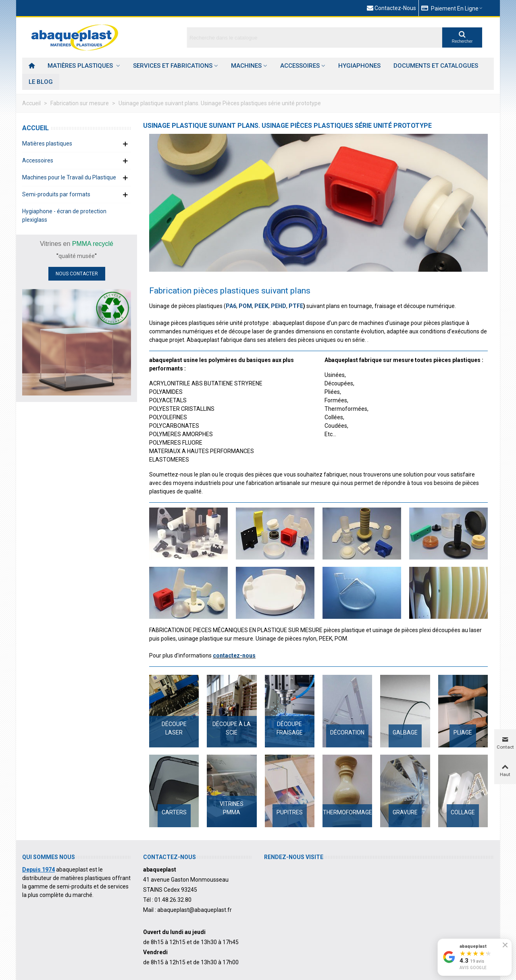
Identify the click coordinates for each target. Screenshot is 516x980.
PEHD (279, 306)
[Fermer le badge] (505, 945)
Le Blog (41, 82)
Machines (246, 66)
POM (245, 306)
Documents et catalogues (436, 66)
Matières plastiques (81, 66)
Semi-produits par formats (56, 194)
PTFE (296, 306)
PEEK (261, 306)
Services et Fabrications (173, 66)
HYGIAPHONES (359, 66)
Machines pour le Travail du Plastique (69, 177)
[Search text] (314, 37)
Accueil (35, 128)
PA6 (231, 306)
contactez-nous (234, 655)
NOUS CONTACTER (77, 274)
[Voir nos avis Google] (475, 957)
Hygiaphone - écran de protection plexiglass (64, 215)
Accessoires (300, 66)
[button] (452, 8)
